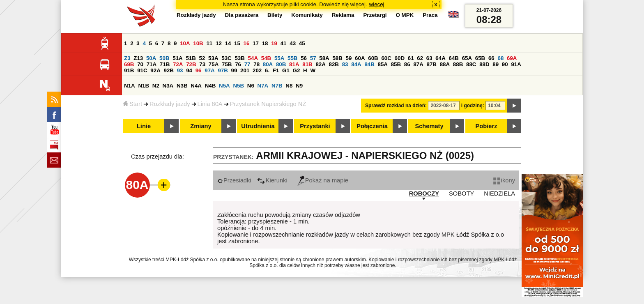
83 (345, 64)
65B (480, 58)
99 (234, 70)
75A (214, 64)
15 (237, 43)
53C (226, 58)
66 (491, 58)
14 (228, 43)
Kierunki (272, 180)
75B (227, 64)
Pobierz (486, 126)
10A (185, 43)
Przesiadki (234, 180)
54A (253, 58)
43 (293, 43)
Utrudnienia (258, 126)
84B (369, 64)
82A (320, 64)
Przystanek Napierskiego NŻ (268, 104)
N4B (210, 86)
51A (177, 58)
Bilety (275, 15)
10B (198, 43)
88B (458, 64)
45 (302, 43)
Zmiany (201, 126)
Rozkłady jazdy (170, 104)
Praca (430, 15)
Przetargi (375, 15)
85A (383, 64)
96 (199, 70)
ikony (504, 180)
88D (484, 64)
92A (155, 70)
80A (268, 64)
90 (505, 64)
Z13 (138, 58)
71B (165, 64)
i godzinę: (473, 106)
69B (129, 64)
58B (337, 58)
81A (294, 64)
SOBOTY (461, 193)
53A (213, 58)
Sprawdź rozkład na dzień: (396, 106)
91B (129, 70)
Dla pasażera (242, 15)
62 (420, 58)
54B (266, 58)
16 (247, 43)
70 (140, 64)
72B (191, 64)
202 (257, 70)
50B (164, 58)
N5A (224, 86)
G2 (297, 70)
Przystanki (315, 126)
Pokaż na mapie (323, 180)
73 (202, 64)
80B (281, 64)
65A (467, 58)
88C (471, 64)
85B (396, 64)
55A (279, 58)
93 (180, 70)
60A (360, 58)
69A (512, 58)
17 (256, 43)
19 (274, 43)
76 (238, 64)
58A (324, 58)
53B (239, 58)
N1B (144, 86)
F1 (276, 70)
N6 (251, 86)
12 (219, 43)
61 (411, 58)
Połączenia (372, 126)
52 (202, 58)
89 (496, 64)
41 (284, 43)
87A (418, 64)
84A (356, 64)
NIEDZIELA (499, 193)
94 (189, 70)
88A (445, 64)
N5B (238, 86)
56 (304, 58)
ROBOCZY (424, 193)
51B (191, 58)
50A (151, 58)
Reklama (343, 15)
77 (247, 64)
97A (209, 70)
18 (265, 43)
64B (453, 58)
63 (429, 58)
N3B (182, 86)
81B (307, 64)
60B (373, 58)
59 (349, 58)
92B (168, 70)
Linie (144, 126)
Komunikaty (307, 15)
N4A (196, 86)
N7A (263, 86)
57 (313, 58)
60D (400, 58)
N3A (168, 86)
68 (500, 58)
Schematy (429, 126)
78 (256, 64)
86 (407, 64)
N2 (156, 86)
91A (516, 64)
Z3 (127, 58)
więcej (377, 4)
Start (132, 104)
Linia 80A (210, 104)
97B (223, 70)
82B (334, 64)
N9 (299, 86)
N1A (130, 86)
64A (440, 58)
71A (152, 64)
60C (386, 58)
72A (178, 64)
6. (267, 70)
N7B (277, 86)
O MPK (405, 15)
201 (245, 70)
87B (432, 64)
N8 (289, 86)
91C (142, 70)
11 (209, 43)
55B (292, 58)
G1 (286, 70)
